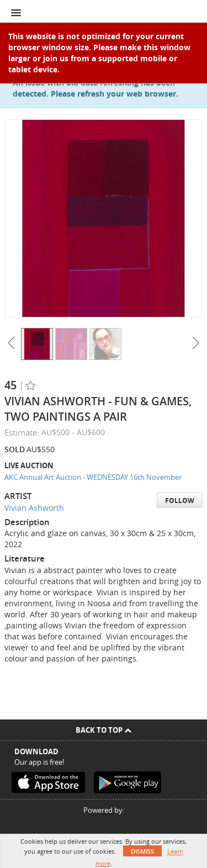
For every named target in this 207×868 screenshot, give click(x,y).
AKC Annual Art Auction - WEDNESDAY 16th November (93, 477)
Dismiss (142, 851)
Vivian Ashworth (34, 508)
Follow (180, 501)
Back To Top (104, 730)
